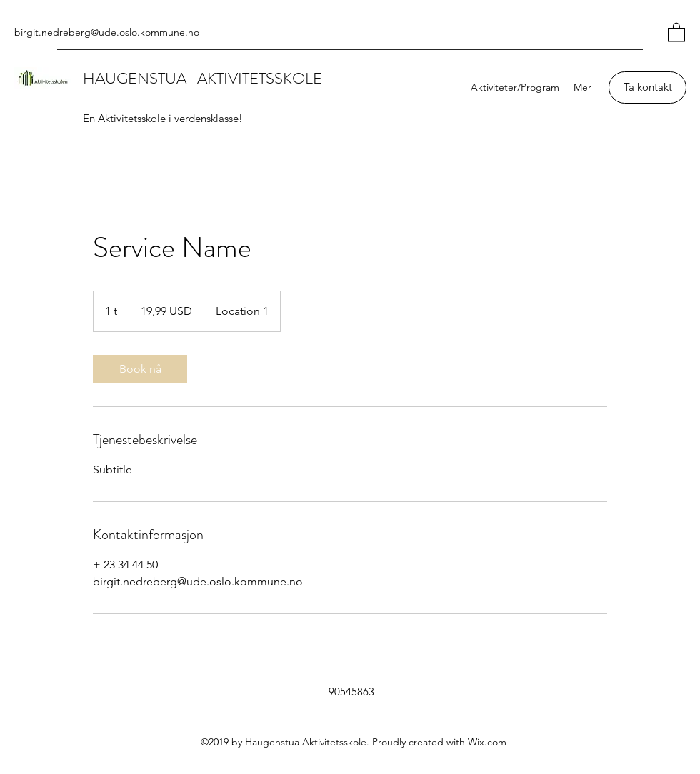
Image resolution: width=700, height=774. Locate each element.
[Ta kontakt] (647, 87)
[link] (140, 369)
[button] (676, 32)
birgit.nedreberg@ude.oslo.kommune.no (107, 32)
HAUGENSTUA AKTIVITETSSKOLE (202, 78)
